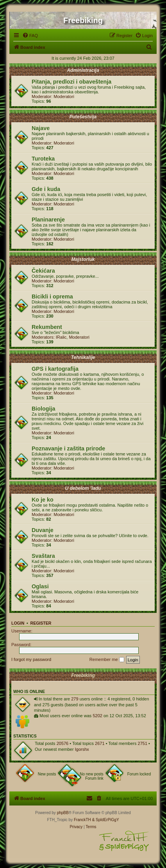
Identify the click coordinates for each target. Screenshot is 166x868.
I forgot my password (31, 659)
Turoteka (43, 159)
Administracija (83, 70)
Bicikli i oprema (52, 296)
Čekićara (43, 271)
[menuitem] (30, 36)
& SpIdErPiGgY (106, 820)
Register (41, 623)
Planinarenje (48, 220)
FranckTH (82, 820)
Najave (41, 128)
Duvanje (43, 530)
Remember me (107, 660)
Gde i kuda (46, 189)
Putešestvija (83, 117)
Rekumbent (47, 327)
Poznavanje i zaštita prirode (68, 448)
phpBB (63, 813)
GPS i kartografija (55, 369)
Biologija (43, 409)
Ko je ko (43, 500)
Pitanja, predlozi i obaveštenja (71, 82)
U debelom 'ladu (83, 488)
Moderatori (64, 96)
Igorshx (82, 749)
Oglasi (40, 586)
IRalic (61, 337)
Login (18, 623)
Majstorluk (83, 259)
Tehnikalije (83, 357)
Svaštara (43, 556)
